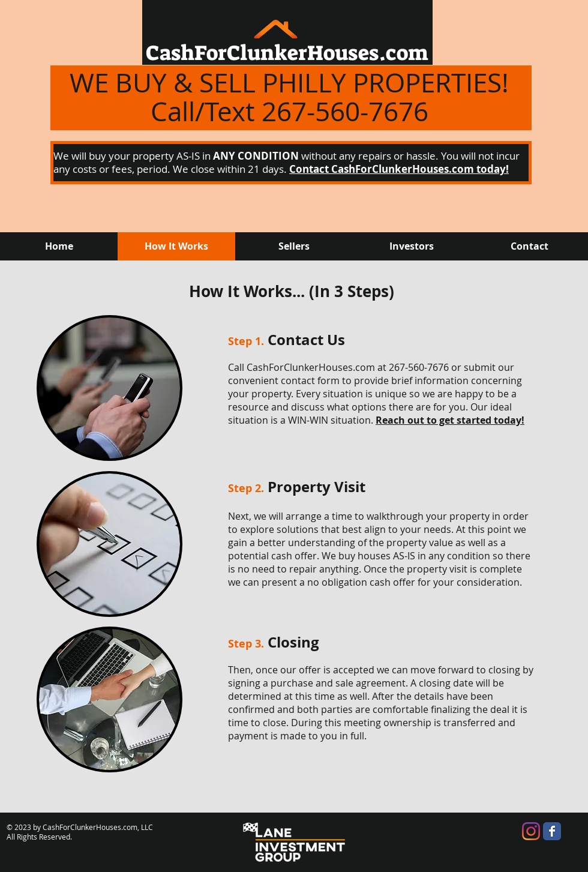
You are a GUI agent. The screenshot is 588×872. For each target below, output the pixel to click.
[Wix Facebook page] (552, 831)
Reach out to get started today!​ (450, 420)
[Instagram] (531, 831)
